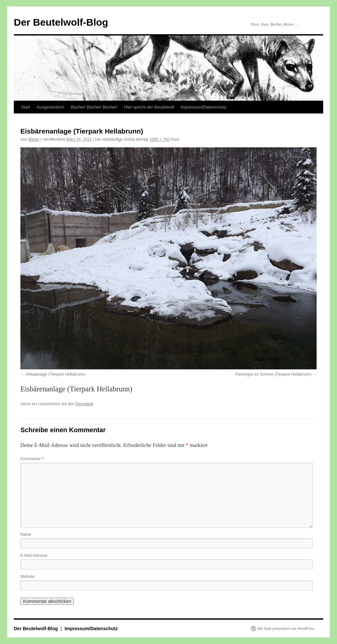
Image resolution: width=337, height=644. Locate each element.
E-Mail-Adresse (34, 556)
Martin (34, 139)
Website (27, 577)
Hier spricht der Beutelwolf (149, 107)
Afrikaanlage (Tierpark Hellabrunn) (55, 374)
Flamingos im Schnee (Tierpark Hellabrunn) (273, 374)
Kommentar (32, 459)
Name (26, 534)
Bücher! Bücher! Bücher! (94, 107)
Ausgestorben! (50, 107)
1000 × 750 (159, 139)
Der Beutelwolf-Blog (61, 22)
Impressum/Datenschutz (204, 107)
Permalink (84, 404)
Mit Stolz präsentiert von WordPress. (286, 629)
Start (26, 107)
